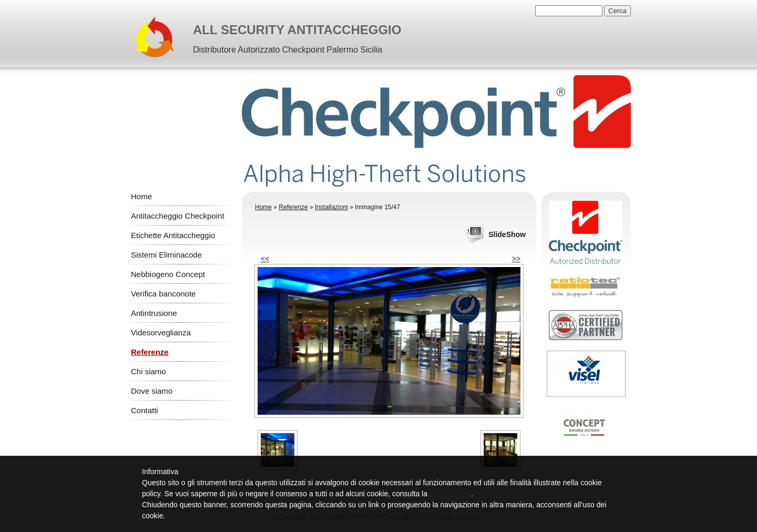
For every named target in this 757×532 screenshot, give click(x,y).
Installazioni (331, 207)
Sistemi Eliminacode (166, 255)
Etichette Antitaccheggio (173, 235)
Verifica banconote (163, 294)
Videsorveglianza (161, 332)
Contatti (145, 410)
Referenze (150, 352)
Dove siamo (152, 391)
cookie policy (450, 494)
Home (141, 196)
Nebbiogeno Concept (168, 274)
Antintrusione (154, 313)
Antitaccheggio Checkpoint (178, 216)
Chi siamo (149, 371)
